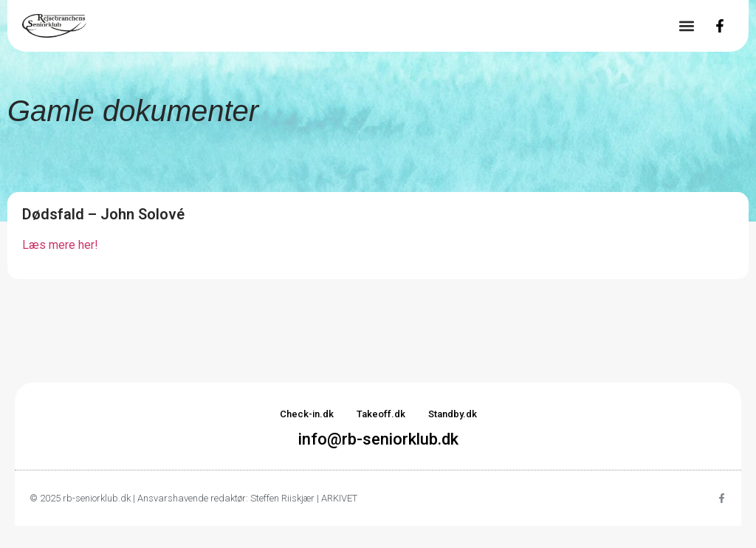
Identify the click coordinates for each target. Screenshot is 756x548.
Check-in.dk (307, 414)
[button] (686, 26)
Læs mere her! (60, 245)
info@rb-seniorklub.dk (378, 439)
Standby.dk (453, 414)
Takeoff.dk (381, 414)
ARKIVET (339, 498)
